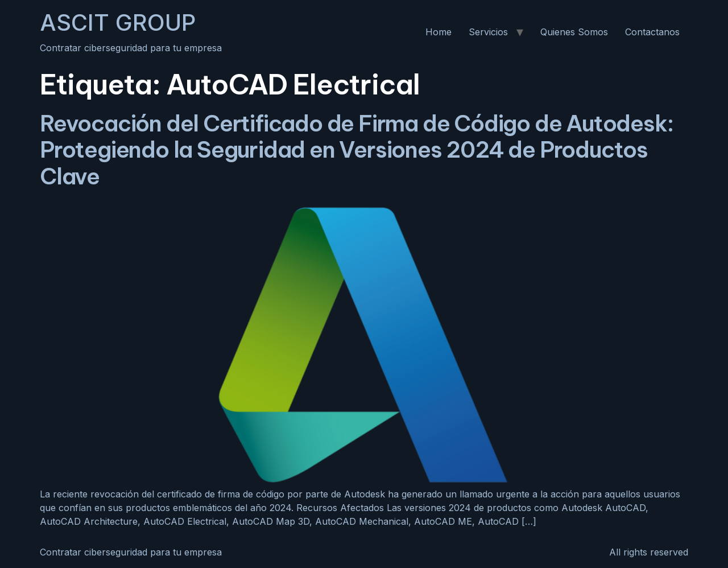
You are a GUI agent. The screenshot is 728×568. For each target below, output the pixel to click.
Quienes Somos (574, 32)
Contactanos (652, 32)
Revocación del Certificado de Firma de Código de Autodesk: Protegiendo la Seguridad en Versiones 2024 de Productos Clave (356, 150)
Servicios (488, 32)
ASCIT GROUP (118, 22)
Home (439, 32)
